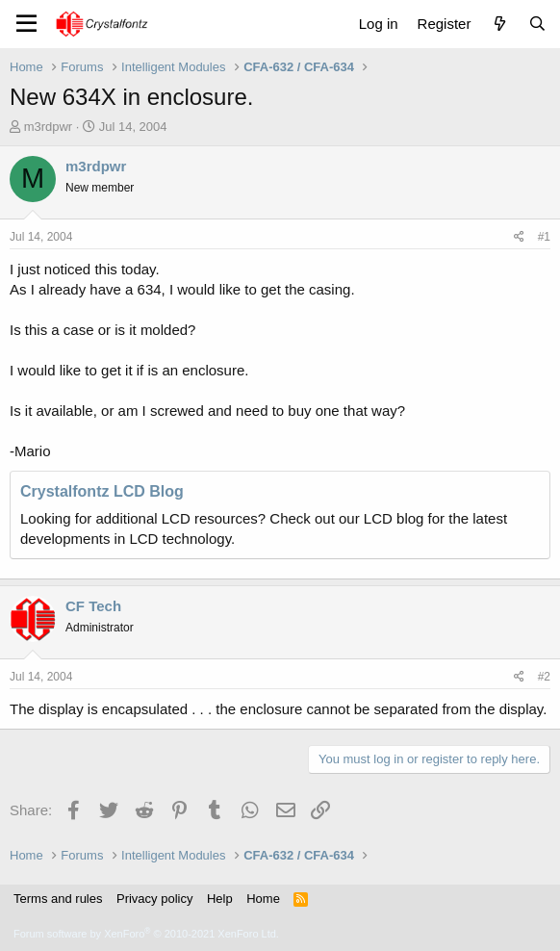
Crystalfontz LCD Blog (102, 491)
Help (220, 899)
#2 (544, 677)
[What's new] (499, 24)
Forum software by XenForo (146, 934)
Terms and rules (58, 899)
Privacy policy (154, 899)
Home (263, 899)
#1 (544, 237)
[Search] (537, 24)
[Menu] (26, 24)
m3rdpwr (49, 127)
